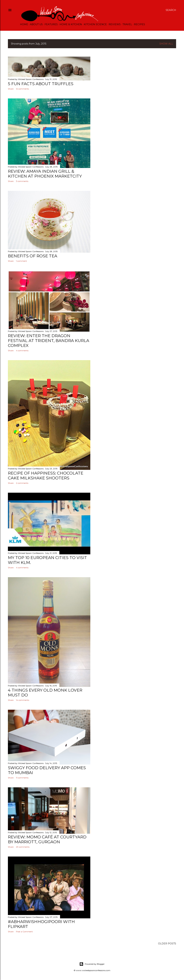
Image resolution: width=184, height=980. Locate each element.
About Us (36, 24)
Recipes (139, 24)
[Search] (171, 10)
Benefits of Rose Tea (33, 256)
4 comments (22, 350)
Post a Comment (24, 932)
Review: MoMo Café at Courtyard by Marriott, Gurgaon (47, 839)
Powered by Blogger (92, 964)
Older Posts (167, 944)
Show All (166, 44)
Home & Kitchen (71, 24)
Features (51, 24)
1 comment (21, 261)
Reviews (115, 24)
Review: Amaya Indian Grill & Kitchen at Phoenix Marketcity (45, 174)
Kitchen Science (95, 24)
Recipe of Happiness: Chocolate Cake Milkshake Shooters (46, 476)
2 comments (22, 483)
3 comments (22, 181)
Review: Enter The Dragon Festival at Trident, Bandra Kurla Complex (49, 341)
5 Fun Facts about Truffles (41, 84)
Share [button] (11, 89)
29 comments (23, 847)
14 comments (23, 700)
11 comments (22, 778)
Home (24, 24)
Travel (127, 24)
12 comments (22, 89)
